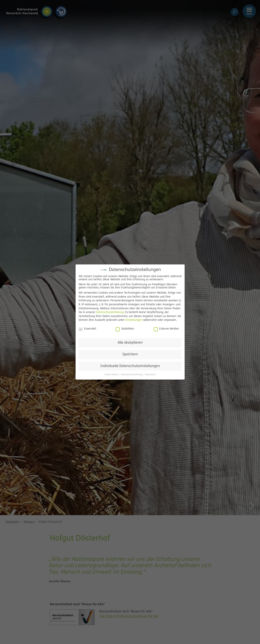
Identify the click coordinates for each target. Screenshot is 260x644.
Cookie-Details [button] (112, 375)
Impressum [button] (150, 375)
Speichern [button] (130, 354)
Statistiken (125, 329)
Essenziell (87, 329)
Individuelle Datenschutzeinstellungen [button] (130, 366)
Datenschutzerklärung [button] (132, 375)
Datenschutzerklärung (110, 312)
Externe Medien (166, 329)
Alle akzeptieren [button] (130, 343)
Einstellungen (134, 320)
